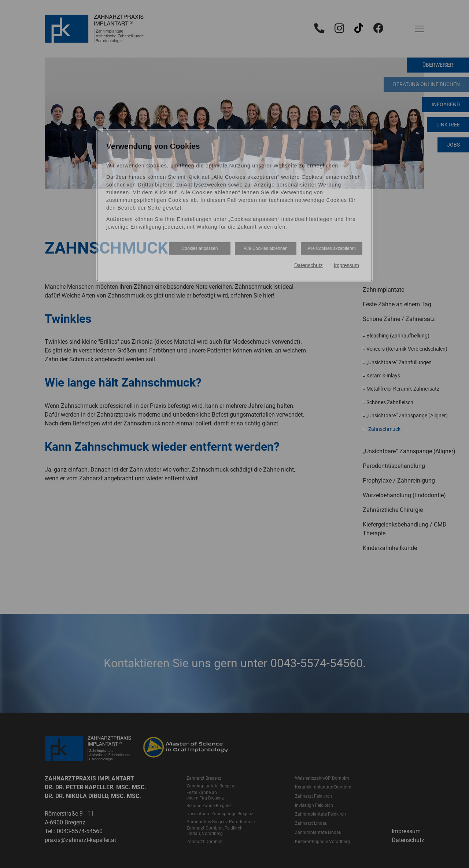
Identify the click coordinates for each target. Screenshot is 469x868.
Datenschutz (309, 265)
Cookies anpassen (200, 248)
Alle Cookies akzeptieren (332, 248)
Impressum (346, 265)
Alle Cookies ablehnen (265, 248)
